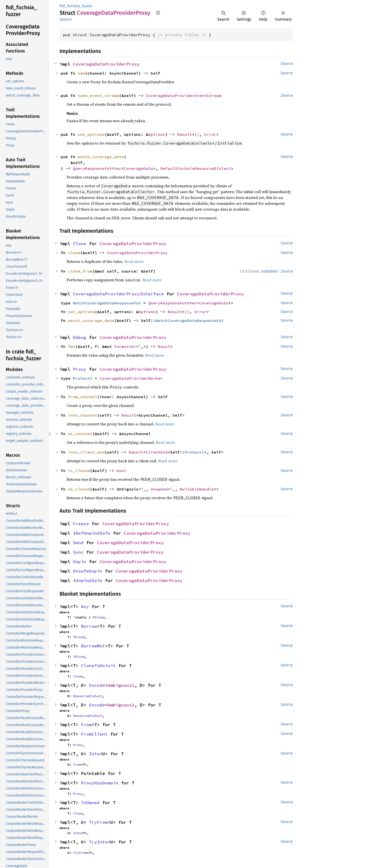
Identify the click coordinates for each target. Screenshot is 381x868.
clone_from (80, 271)
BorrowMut (93, 646)
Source (66, 19)
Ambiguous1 (121, 685)
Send (78, 543)
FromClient (94, 734)
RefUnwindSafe (93, 533)
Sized (99, 617)
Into (94, 754)
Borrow (89, 626)
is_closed (79, 471)
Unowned (159, 489)
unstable (269, 271)
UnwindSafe (89, 580)
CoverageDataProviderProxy (106, 64)
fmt (72, 346)
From (86, 725)
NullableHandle (197, 489)
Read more (134, 261)
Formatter (125, 346)
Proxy (80, 369)
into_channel (83, 415)
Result (185, 134)
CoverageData (139, 168)
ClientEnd (157, 452)
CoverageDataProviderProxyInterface (118, 294)
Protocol (83, 378)
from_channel (83, 397)
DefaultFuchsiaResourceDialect (196, 168)
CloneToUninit (98, 666)
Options (157, 134)
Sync (78, 552)
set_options (91, 134)
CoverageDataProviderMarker (131, 378)
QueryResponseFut (92, 168)
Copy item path (158, 13)
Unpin (80, 562)
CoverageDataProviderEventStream (183, 95)
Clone (80, 244)
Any (85, 606)
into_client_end (86, 452)
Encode (97, 685)
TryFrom (98, 822)
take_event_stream (98, 95)
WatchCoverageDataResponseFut (107, 303)
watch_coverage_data (101, 157)
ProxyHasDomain (100, 783)
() (197, 134)
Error (210, 134)
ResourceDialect (88, 696)
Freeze (81, 524)
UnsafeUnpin (88, 571)
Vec (118, 168)
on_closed (79, 489)
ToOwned (90, 803)
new (81, 73)
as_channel (80, 434)
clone (74, 253)
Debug (80, 337)
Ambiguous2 (121, 705)
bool (121, 471)
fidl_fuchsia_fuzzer (76, 6)
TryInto (98, 842)
